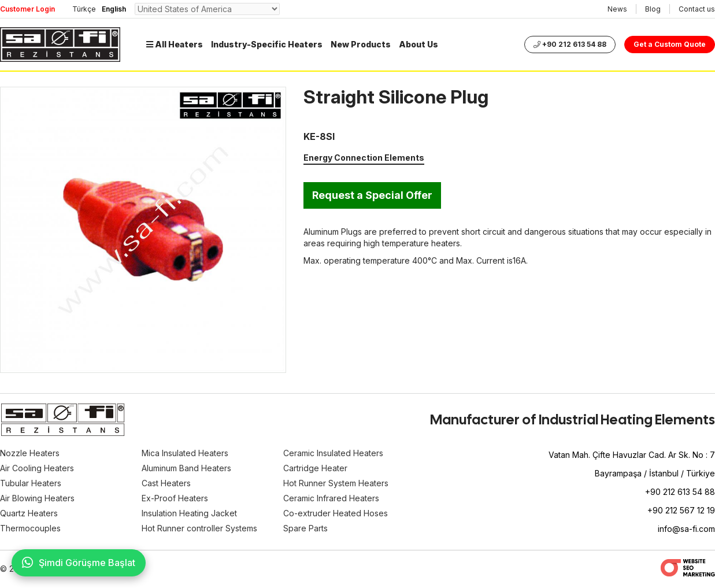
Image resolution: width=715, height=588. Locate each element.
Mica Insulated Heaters (185, 453)
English (114, 9)
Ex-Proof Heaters (175, 498)
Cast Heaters (166, 483)
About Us (418, 44)
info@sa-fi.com (686, 529)
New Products (361, 44)
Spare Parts (305, 528)
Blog (653, 9)
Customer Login (27, 9)
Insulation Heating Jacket (189, 513)
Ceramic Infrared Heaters (331, 498)
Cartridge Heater (315, 468)
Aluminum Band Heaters (186, 468)
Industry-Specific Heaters (267, 44)
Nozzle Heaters (30, 453)
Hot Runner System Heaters (336, 483)
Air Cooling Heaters (37, 468)
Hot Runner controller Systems (199, 528)
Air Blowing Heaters (37, 498)
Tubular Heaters (31, 483)
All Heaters (175, 44)
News (617, 9)
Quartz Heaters (29, 513)
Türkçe (84, 9)
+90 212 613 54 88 (570, 44)
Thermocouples (30, 528)
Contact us (697, 9)
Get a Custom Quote (670, 44)
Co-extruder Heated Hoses (336, 513)
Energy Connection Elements (364, 158)
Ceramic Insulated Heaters (333, 453)
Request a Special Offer (372, 195)
